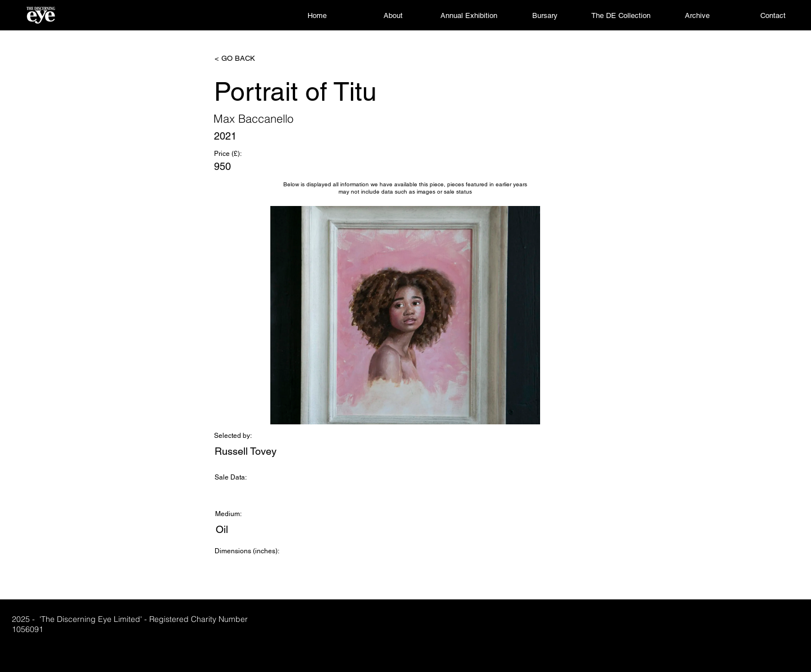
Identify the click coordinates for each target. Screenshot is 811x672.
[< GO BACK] (252, 59)
